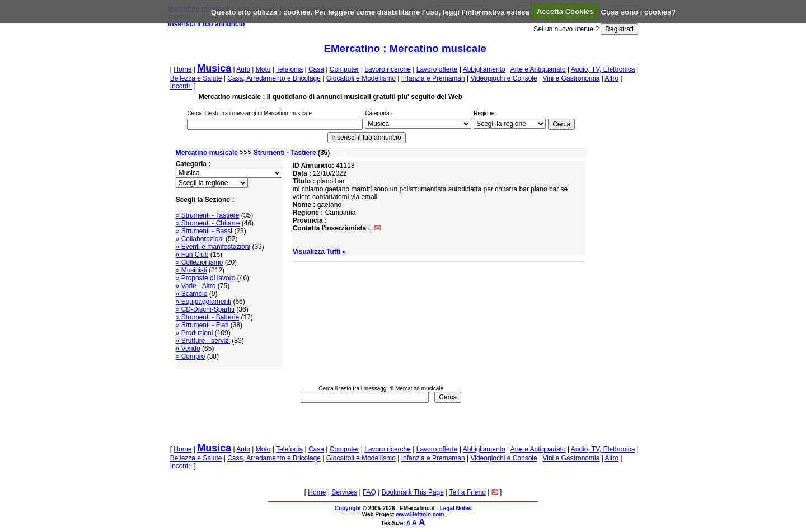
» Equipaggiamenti (203, 302)
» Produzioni (195, 333)
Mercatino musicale (207, 153)
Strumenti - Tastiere (286, 153)
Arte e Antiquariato (538, 69)
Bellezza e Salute (196, 78)
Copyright (348, 508)
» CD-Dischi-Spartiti (205, 309)
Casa (316, 69)
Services (344, 492)
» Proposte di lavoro (206, 278)
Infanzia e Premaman (433, 78)
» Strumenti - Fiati (202, 325)
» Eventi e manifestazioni (213, 247)
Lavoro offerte (437, 69)
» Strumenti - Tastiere (208, 215)
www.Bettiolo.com (420, 514)
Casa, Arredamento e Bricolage (274, 78)
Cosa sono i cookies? (639, 11)
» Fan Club (192, 255)
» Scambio (192, 294)
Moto (263, 69)
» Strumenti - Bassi (204, 231)
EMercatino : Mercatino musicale (405, 48)
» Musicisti (191, 270)
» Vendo (188, 349)
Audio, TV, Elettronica (603, 69)
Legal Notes (456, 508)
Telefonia (289, 69)
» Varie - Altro (196, 286)
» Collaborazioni (200, 239)
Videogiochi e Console (503, 78)
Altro (611, 78)
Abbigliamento (484, 69)
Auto (243, 69)
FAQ (369, 492)
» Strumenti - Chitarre (208, 223)
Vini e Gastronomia (571, 78)
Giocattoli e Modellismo (361, 78)
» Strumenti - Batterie (207, 317)
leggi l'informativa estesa (486, 11)
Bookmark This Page (413, 492)
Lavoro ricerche (388, 69)
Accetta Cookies (565, 11)
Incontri (181, 86)
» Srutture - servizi (203, 341)
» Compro (191, 356)
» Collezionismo (200, 262)
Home (182, 69)
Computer (345, 69)
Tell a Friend (468, 492)
